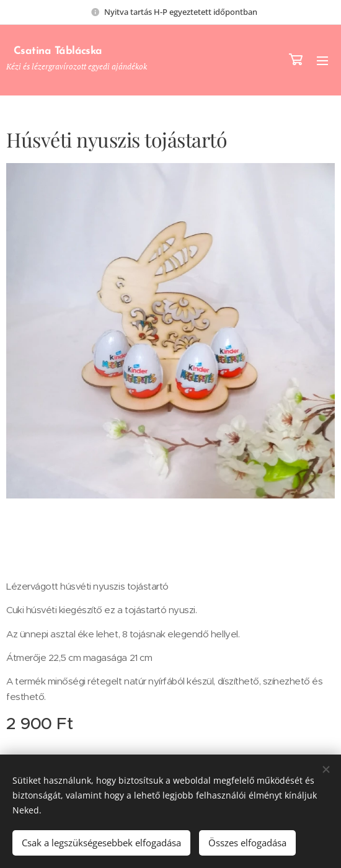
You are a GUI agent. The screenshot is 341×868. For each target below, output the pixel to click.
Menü (322, 61)
